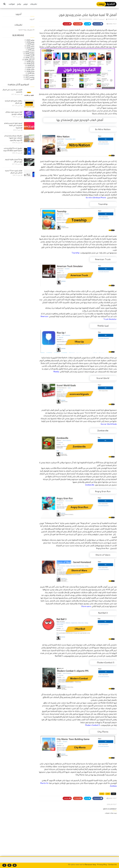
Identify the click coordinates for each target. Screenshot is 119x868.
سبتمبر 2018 (30, 58)
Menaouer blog (90, 865)
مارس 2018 (31, 69)
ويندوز (102, 794)
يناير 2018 (31, 73)
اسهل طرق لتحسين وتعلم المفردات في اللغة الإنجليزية (13, 125)
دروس (26, 4)
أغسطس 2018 (30, 60)
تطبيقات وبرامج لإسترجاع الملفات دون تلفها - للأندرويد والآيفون (13, 138)
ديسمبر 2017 (30, 75)
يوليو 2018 (31, 62)
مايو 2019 (31, 44)
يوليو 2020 (31, 40)
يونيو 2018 (31, 64)
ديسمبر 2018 (30, 52)
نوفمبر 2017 (30, 77)
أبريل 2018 (31, 67)
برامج (19, 4)
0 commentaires (86, 19)
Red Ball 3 (59, 656)
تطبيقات (34, 4)
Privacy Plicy (102, 865)
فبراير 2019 (31, 48)
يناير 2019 (31, 50)
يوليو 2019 (31, 42)
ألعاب (108, 794)
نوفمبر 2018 (30, 54)
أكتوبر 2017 (30, 79)
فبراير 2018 (31, 71)
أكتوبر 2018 (30, 56)
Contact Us (112, 865)
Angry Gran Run (103, 548)
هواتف (12, 4)
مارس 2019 (31, 46)
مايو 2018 (31, 66)
